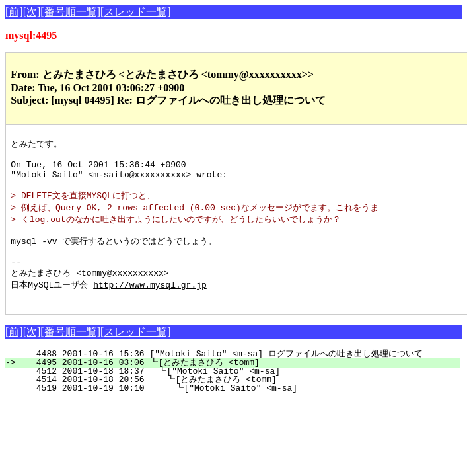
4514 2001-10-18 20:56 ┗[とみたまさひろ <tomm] (237, 400)
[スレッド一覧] (136, 12)
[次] (32, 12)
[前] (14, 12)
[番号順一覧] (70, 12)
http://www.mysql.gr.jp (150, 303)
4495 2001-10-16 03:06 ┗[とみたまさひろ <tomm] (238, 383)
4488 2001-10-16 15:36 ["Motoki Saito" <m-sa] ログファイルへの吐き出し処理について (232, 374)
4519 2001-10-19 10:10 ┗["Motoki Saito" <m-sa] (242, 409)
